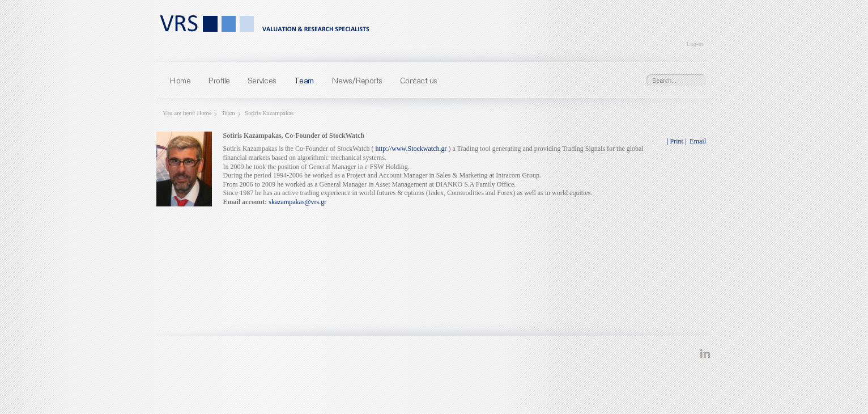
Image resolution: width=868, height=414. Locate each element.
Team (304, 80)
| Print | (676, 141)
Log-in (695, 44)
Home (180, 80)
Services (262, 80)
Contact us (419, 80)
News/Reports (357, 80)
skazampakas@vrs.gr (297, 202)
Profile (219, 80)
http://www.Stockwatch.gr (411, 149)
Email (697, 141)
